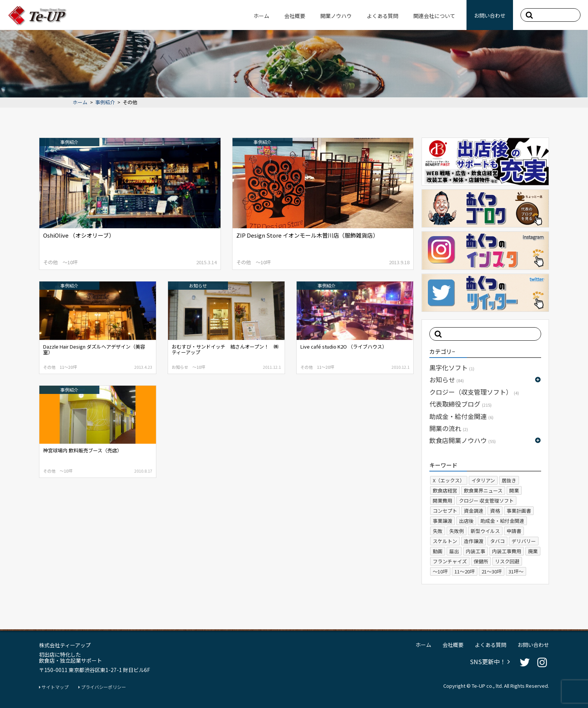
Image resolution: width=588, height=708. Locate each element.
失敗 (438, 531)
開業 (514, 490)
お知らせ (447, 379)
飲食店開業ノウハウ (463, 440)
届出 (454, 551)
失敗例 (457, 531)
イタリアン (483, 480)
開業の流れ (449, 428)
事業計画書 (519, 511)
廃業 (533, 551)
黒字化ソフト (452, 367)
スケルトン (445, 541)
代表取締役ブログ (460, 404)
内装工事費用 (507, 551)
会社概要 (295, 16)
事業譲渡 (442, 521)
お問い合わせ (490, 15)
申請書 (514, 531)
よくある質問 (382, 16)
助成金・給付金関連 (461, 416)
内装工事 (475, 551)
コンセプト (445, 511)
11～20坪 (465, 571)
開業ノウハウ (336, 16)
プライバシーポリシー (102, 687)
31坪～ (516, 571)
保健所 (481, 561)
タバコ (497, 541)
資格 (495, 511)
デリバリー (524, 541)
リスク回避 (507, 561)
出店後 (466, 521)
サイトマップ (54, 687)
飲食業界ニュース (483, 490)
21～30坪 (492, 571)
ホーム (261, 16)
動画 (438, 551)
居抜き (509, 480)
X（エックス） (449, 480)
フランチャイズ (450, 561)
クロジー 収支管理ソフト (486, 501)
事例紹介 (105, 103)
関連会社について (434, 16)
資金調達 (474, 511)
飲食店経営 (445, 490)
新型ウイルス (485, 531)
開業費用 (442, 501)
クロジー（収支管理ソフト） (474, 392)
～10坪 (440, 571)
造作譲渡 (474, 541)
